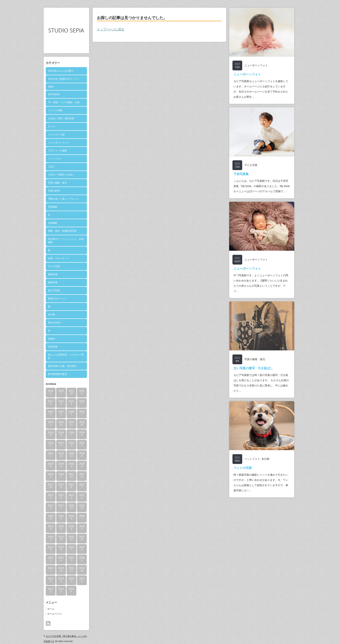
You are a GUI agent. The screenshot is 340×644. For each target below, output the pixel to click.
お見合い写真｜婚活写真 (61, 118)
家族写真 (53, 274)
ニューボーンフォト (59, 142)
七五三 (51, 167)
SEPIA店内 (54, 94)
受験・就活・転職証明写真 (62, 231)
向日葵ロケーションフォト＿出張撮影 (66, 241)
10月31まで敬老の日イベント (64, 79)
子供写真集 (241, 174)
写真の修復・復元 (57, 183)
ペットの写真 (243, 468)
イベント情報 (55, 110)
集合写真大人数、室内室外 (62, 366)
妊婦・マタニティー (59, 258)
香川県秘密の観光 (57, 374)
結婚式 (51, 339)
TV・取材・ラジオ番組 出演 (64, 102)
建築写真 (53, 282)
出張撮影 (53, 223)
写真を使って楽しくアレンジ (63, 199)
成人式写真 (54, 290)
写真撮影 (53, 207)
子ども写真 (54, 266)
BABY (51, 87)
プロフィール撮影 (57, 151)
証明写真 (53, 347)
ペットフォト (55, 159)
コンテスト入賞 (56, 134)
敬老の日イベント (57, 298)
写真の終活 (54, 191)
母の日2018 (54, 323)
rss (48, 623)
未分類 (51, 315)
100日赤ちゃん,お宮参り (61, 71)
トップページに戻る (111, 29)
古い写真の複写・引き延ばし (253, 368)
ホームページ (54, 614)
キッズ (51, 126)
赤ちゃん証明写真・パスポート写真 (66, 356)
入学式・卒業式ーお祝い (61, 175)
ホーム (51, 609)
